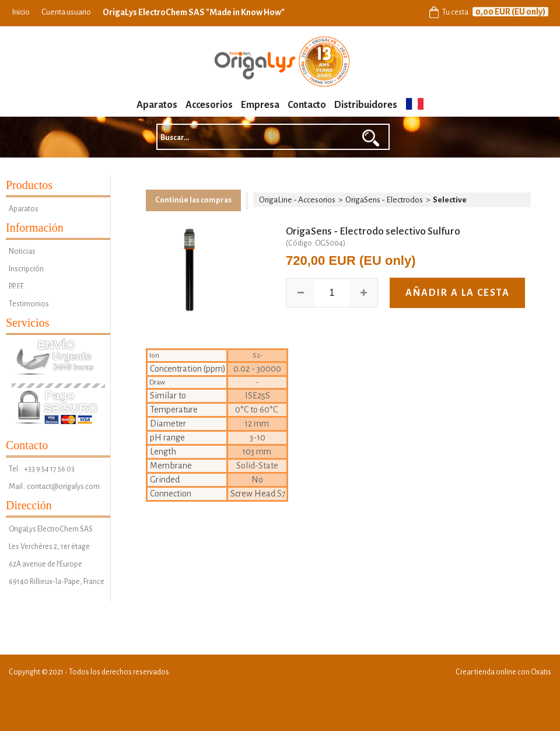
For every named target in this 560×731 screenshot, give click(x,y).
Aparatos (157, 105)
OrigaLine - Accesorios (297, 200)
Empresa (260, 105)
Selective (450, 200)
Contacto (307, 105)
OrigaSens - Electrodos (384, 200)
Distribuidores (366, 105)
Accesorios (209, 105)
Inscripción (26, 269)
